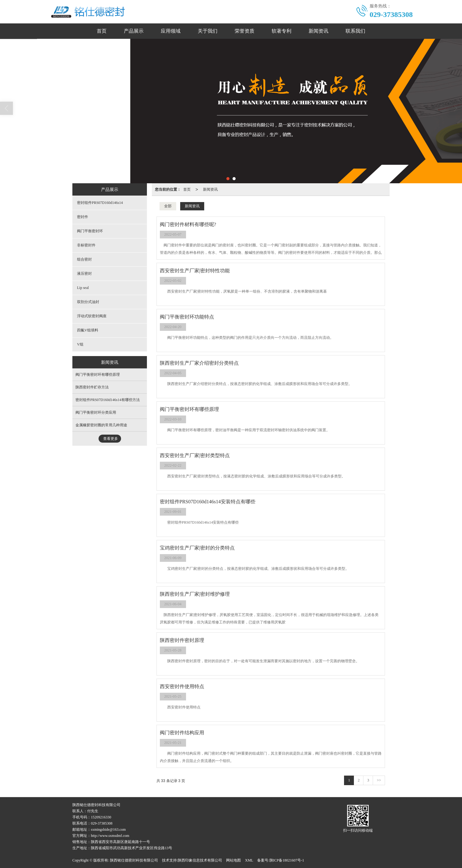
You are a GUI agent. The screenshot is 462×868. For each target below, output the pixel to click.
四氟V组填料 (88, 330)
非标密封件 (86, 245)
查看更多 (111, 439)
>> (379, 780)
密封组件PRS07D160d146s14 (100, 203)
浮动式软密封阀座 (92, 316)
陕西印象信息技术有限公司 (200, 860)
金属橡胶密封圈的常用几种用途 (101, 425)
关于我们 (208, 31)
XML (249, 860)
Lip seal (83, 288)
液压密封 (84, 274)
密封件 (83, 217)
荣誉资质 (245, 31)
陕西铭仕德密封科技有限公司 (134, 860)
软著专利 (282, 31)
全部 (168, 206)
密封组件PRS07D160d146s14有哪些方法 (108, 400)
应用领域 (171, 31)
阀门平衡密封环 (90, 231)
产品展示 (134, 31)
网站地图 (233, 860)
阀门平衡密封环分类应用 (96, 412)
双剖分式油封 (88, 302)
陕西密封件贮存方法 (92, 387)
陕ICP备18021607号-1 (287, 860)
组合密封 (84, 259)
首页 (102, 31)
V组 (80, 344)
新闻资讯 (318, 31)
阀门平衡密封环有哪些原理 (98, 375)
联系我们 (355, 31)
